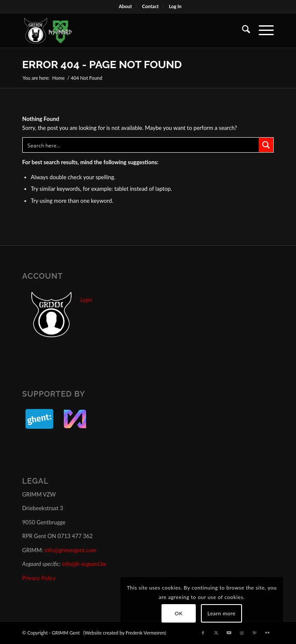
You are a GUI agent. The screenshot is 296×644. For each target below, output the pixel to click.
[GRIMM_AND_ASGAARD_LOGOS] (123, 30)
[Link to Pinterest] (254, 632)
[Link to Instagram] (242, 632)
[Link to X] (216, 632)
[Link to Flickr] (267, 632)
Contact (151, 6)
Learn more (221, 613)
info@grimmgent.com (70, 550)
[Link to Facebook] (203, 632)
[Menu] (262, 30)
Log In (175, 6)
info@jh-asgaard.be (84, 564)
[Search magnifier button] (266, 145)
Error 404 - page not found (102, 64)
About (125, 6)
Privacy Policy (39, 578)
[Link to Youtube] (229, 632)
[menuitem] (126, 6)
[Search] (242, 30)
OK (179, 613)
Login (86, 300)
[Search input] (141, 145)
